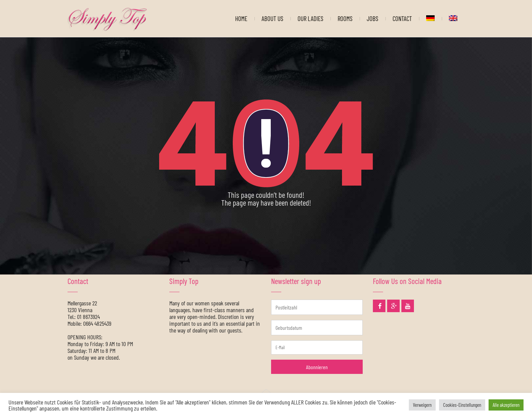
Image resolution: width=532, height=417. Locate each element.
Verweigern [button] (422, 405)
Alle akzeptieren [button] (506, 405)
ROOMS (345, 18)
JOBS (373, 18)
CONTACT (402, 18)
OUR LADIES (310, 18)
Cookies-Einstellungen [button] (462, 405)
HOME (241, 18)
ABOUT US (272, 18)
